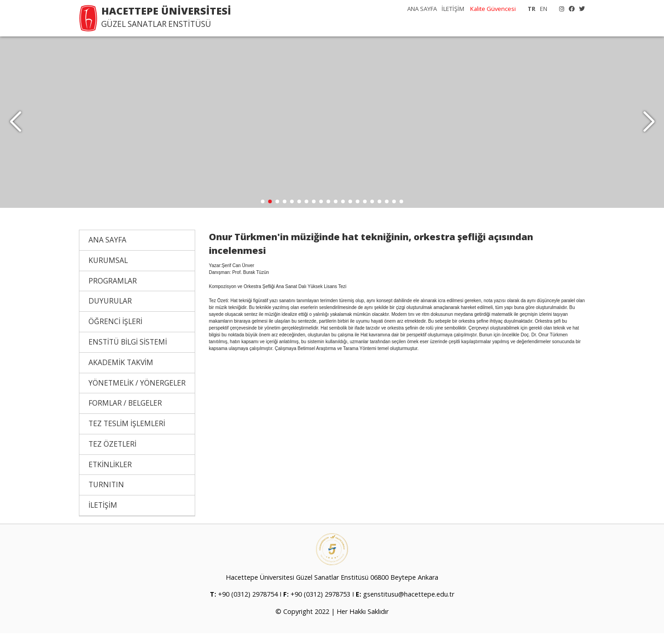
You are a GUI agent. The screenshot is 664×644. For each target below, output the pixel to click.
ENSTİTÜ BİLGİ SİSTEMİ (128, 353)
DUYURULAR (110, 312)
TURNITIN (106, 495)
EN (544, 9)
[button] (649, 128)
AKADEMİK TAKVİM (121, 373)
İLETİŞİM (453, 9)
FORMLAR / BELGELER (125, 414)
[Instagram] (559, 9)
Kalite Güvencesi (493, 9)
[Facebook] (569, 9)
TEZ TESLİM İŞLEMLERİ (127, 434)
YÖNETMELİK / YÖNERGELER (137, 393)
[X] (580, 9)
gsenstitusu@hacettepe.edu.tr (409, 605)
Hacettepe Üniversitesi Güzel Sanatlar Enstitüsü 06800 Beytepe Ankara (332, 588)
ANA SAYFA (422, 9)
